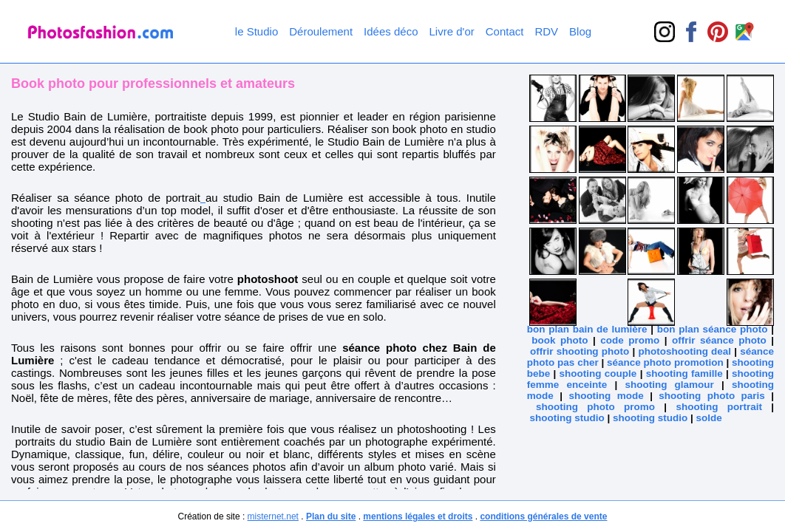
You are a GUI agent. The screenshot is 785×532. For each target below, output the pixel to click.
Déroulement (321, 31)
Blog (580, 31)
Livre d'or (452, 31)
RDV (546, 31)
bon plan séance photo (713, 329)
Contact (505, 31)
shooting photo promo (595, 407)
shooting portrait (719, 407)
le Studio (256, 31)
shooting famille (684, 374)
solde (709, 418)
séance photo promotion (665, 362)
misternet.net (273, 516)
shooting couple (598, 374)
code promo (630, 340)
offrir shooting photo (580, 351)
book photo (560, 340)
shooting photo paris (712, 396)
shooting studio (567, 418)
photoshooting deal (684, 351)
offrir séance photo (719, 340)
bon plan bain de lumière (587, 329)
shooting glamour (669, 385)
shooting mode (606, 396)
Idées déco (391, 31)
